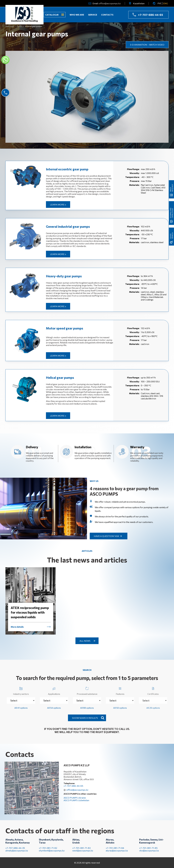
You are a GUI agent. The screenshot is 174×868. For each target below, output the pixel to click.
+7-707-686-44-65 (150, 15)
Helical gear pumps (60, 377)
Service (93, 15)
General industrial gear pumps (68, 226)
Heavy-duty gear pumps (64, 276)
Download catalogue (171, 213)
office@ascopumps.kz (110, 3)
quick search (171, 236)
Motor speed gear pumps (65, 328)
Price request (171, 188)
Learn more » (58, 205)
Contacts (107, 15)
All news (85, 641)
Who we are (77, 15)
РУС (160, 3)
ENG (166, 3)
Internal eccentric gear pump (67, 169)
